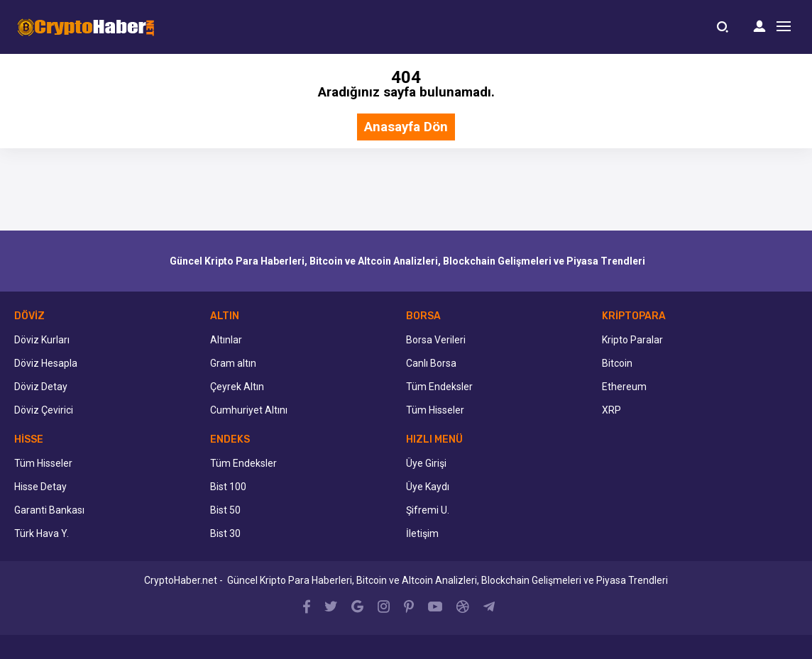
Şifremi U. (428, 510)
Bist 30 (225, 533)
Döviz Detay (41, 387)
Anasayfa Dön (406, 127)
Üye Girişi (426, 463)
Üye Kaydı (428, 487)
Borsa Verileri (436, 340)
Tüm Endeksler (439, 387)
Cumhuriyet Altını (249, 410)
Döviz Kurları (42, 340)
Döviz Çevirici (44, 410)
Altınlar (226, 340)
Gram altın (233, 363)
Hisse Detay (40, 487)
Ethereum (624, 387)
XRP (611, 410)
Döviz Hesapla (46, 363)
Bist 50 (225, 510)
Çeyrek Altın (237, 387)
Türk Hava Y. (42, 533)
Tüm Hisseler (435, 410)
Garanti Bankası (49, 510)
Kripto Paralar (632, 340)
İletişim (422, 533)
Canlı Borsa (431, 363)
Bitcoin (617, 363)
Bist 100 (228, 487)
